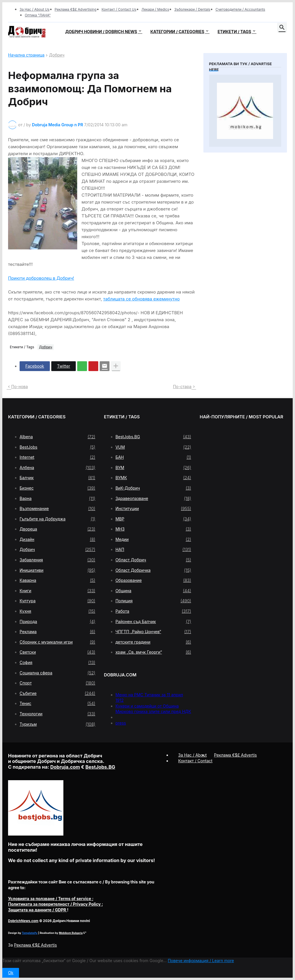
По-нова (20, 386)
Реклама (57, 632)
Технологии (57, 714)
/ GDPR (38, 910)
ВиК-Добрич (153, 488)
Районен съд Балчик (153, 622)
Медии (153, 539)
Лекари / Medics (155, 9)
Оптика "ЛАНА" (38, 15)
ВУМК (153, 478)
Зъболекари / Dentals (192, 9)
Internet (57, 457)
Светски (57, 652)
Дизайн (57, 539)
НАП (153, 550)
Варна (57, 499)
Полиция (153, 601)
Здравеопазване (153, 499)
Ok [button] (11, 973)
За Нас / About (193, 755)
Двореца (57, 529)
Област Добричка (153, 570)
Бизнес (57, 488)
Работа (153, 611)
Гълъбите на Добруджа (57, 519)
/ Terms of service (50, 899)
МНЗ (153, 529)
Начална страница (26, 55)
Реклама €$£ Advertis (35, 945)
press (121, 723)
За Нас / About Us (35, 9)
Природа (57, 622)
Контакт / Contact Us (119, 9)
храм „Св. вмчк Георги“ (153, 652)
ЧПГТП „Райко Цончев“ (153, 632)
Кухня (57, 611)
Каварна (57, 580)
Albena (57, 437)
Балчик (57, 478)
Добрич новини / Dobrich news (101, 32)
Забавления (57, 560)
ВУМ (153, 468)
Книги (57, 591)
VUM (153, 447)
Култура (57, 601)
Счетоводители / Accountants (240, 9)
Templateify (30, 933)
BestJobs (57, 447)
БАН (153, 457)
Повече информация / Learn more (201, 961)
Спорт (57, 683)
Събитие (57, 693)
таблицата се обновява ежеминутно (141, 299)
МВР (153, 519)
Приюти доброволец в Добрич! (41, 278)
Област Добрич (153, 560)
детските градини (153, 642)
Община (153, 591)
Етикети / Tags (234, 32)
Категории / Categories (177, 32)
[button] (282, 28)
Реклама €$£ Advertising (76, 9)
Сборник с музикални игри (57, 642)
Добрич (57, 55)
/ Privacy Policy (55, 904)
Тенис (57, 704)
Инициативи (57, 570)
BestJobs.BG (153, 437)
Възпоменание (57, 509)
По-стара (182, 386)
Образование (153, 580)
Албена (57, 468)
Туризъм (57, 724)
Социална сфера (57, 673)
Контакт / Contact (195, 761)
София (57, 663)
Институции (153, 509)
